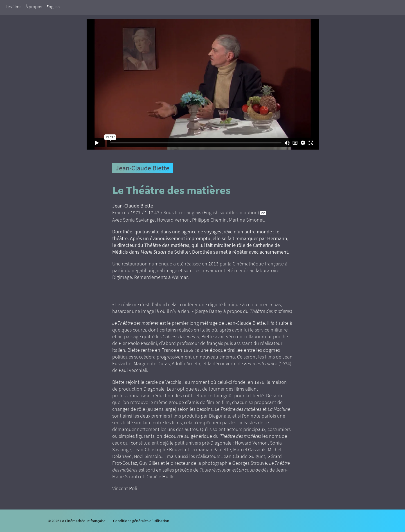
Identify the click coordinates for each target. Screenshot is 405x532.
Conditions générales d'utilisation (141, 521)
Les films (13, 6)
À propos (34, 6)
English (53, 6)
